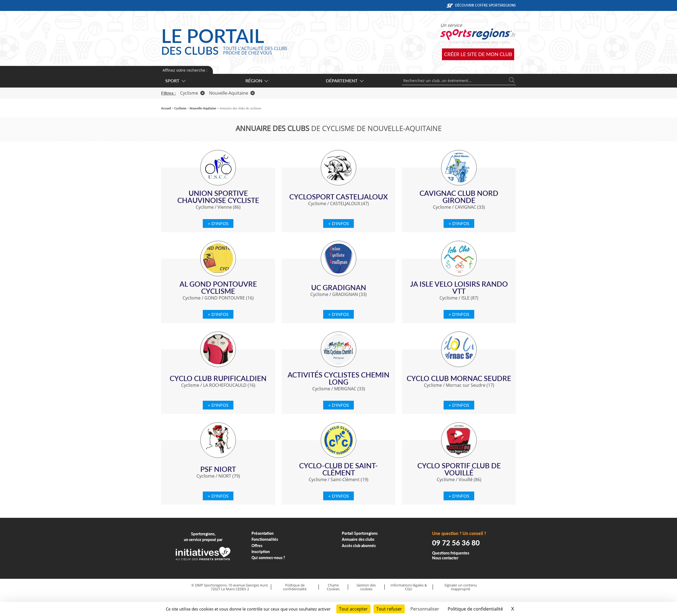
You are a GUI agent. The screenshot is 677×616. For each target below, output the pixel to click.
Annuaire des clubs (358, 539)
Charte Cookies (333, 587)
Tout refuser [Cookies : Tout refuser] (389, 609)
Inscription (261, 552)
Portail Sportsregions (360, 533)
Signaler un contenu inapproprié (461, 587)
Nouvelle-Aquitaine (232, 93)
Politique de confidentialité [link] (475, 609)
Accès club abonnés (359, 546)
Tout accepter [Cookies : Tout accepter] (353, 609)
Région (257, 81)
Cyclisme (192, 93)
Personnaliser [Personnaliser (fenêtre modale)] (425, 609)
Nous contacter (445, 558)
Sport (175, 81)
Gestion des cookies (366, 587)
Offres (257, 546)
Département (345, 81)
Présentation (263, 533)
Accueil (166, 108)
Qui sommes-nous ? (268, 558)
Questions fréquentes (451, 553)
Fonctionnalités (265, 539)
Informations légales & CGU (409, 587)
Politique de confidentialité (295, 587)
